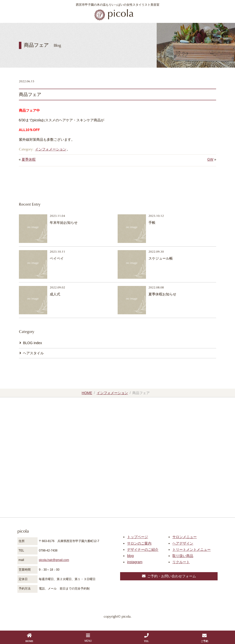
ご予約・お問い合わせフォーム (169, 576)
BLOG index (32, 343)
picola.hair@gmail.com (54, 560)
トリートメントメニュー (191, 550)
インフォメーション (51, 149)
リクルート (181, 562)
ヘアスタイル (33, 353)
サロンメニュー (185, 537)
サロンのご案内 (139, 543)
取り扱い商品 (183, 556)
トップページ (138, 537)
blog (130, 556)
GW (210, 159)
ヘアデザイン (183, 543)
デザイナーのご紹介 (143, 550)
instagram (135, 562)
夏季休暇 (29, 159)
